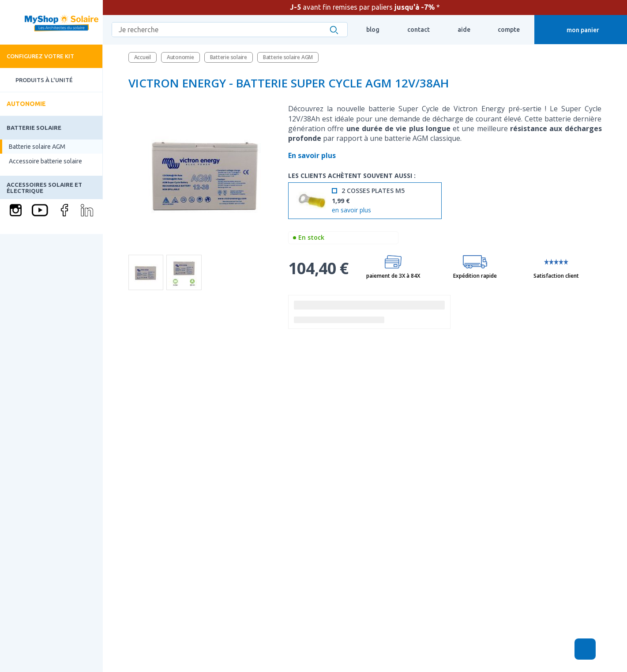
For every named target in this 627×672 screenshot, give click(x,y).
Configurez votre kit (40, 56)
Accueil (143, 57)
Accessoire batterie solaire (45, 161)
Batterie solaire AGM (37, 147)
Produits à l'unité (36, 80)
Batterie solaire (34, 128)
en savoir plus (351, 210)
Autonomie (26, 104)
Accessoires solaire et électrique (44, 188)
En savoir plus (313, 155)
